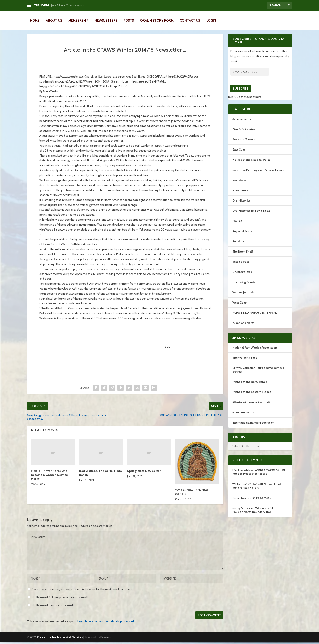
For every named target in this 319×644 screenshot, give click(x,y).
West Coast (240, 307)
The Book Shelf (243, 256)
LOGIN (211, 20)
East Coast (240, 154)
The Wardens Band (245, 362)
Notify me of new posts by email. (53, 610)
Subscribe (241, 93)
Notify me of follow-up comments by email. (60, 602)
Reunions (239, 246)
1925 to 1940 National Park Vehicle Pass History (257, 490)
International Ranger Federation (253, 427)
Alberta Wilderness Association (253, 407)
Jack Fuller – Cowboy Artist (68, 5)
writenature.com (243, 417)
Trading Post (241, 266)
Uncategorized (242, 276)
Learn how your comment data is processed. (106, 626)
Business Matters (244, 144)
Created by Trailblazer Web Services (60, 642)
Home (35, 20)
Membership (78, 20)
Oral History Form (157, 20)
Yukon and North (243, 327)
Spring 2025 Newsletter (144, 475)
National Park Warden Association (255, 352)
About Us (54, 20)
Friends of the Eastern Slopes (252, 396)
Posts (129, 20)
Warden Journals (243, 297)
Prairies (237, 225)
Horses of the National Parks (251, 164)
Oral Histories (242, 205)
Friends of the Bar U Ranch (250, 386)
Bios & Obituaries (244, 134)
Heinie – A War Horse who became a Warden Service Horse (50, 479)
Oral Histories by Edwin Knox (251, 215)
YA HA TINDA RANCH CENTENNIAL (255, 317)
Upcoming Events (244, 287)
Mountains (239, 185)
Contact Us (190, 20)
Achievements (242, 124)
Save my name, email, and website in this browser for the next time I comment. (82, 594)
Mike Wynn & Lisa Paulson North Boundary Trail (255, 514)
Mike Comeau (262, 502)
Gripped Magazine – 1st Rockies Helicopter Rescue (259, 476)
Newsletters (106, 20)
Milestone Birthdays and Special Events (258, 175)
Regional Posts (242, 236)
